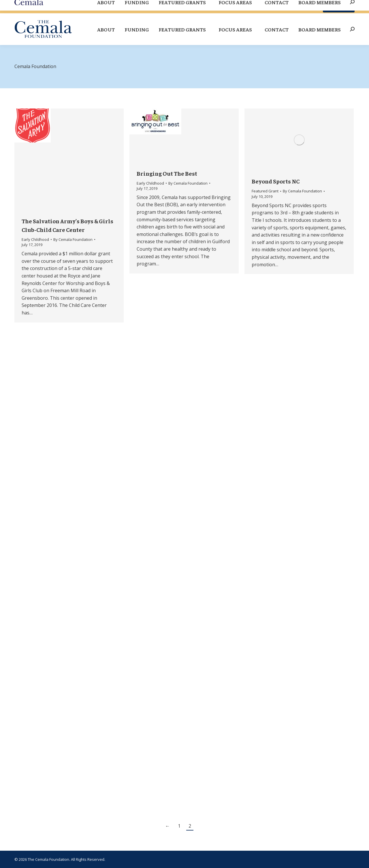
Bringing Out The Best (167, 173)
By (73, 239)
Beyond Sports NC (276, 181)
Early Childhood (35, 239)
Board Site (305, 7)
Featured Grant (265, 191)
